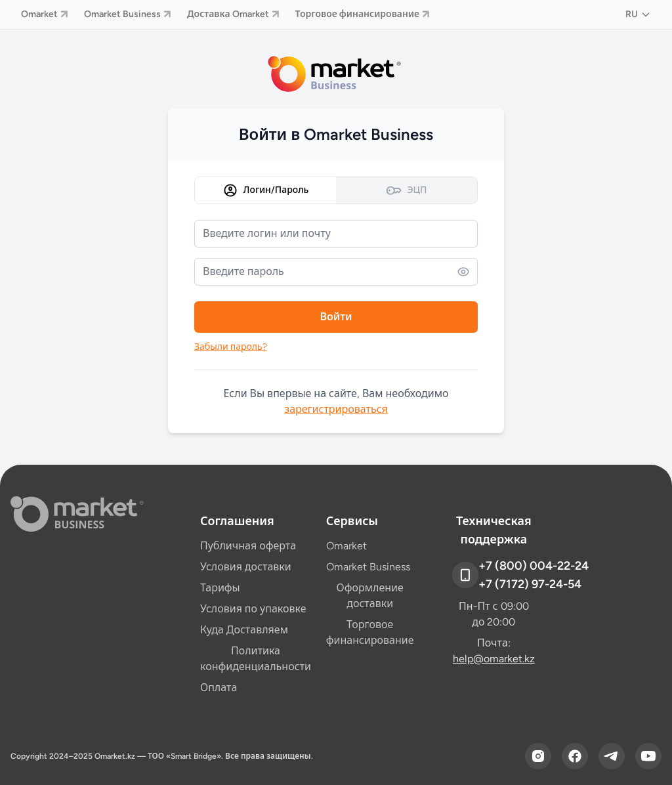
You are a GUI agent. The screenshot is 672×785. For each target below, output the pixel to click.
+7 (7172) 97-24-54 (530, 584)
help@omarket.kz (494, 659)
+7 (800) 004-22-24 (534, 566)
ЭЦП (406, 190)
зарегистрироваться (336, 409)
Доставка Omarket (233, 14)
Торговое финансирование (363, 14)
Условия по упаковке (253, 609)
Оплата (219, 688)
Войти (336, 317)
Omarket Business (128, 14)
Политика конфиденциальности (256, 659)
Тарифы (220, 588)
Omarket (45, 14)
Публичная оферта (248, 546)
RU (638, 14)
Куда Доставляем (244, 630)
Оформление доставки (370, 596)
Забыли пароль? (231, 347)
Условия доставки (246, 567)
